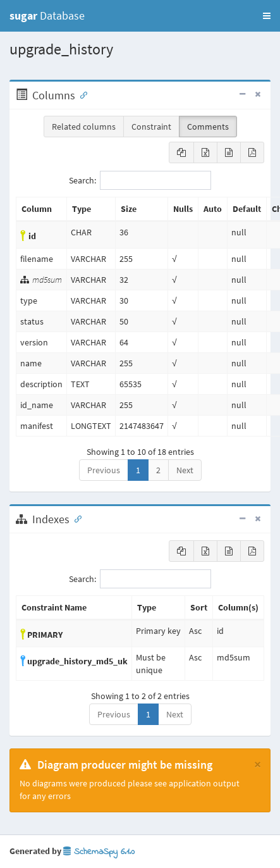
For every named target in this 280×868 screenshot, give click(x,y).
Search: (140, 180)
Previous (104, 470)
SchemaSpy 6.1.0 (99, 852)
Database (47, 15)
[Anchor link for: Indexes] (75, 518)
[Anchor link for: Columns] (81, 94)
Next (185, 470)
